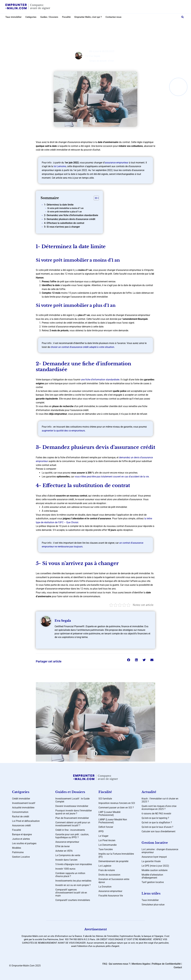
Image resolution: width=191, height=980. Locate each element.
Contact (178, 967)
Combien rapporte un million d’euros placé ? (70, 875)
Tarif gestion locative (153, 882)
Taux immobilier (13, 17)
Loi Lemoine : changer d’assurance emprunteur (160, 851)
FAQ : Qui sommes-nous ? (116, 964)
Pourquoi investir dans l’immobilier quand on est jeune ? (74, 812)
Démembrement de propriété (113, 861)
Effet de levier (63, 846)
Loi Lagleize (105, 866)
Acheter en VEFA (64, 851)
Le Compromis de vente (68, 855)
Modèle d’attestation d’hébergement (152, 876)
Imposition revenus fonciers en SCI (117, 803)
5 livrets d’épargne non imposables (74, 864)
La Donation (105, 887)
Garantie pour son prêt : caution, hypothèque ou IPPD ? (72, 836)
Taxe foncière (106, 849)
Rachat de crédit (21, 817)
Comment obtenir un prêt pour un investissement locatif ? (73, 824)
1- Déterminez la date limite (59, 205)
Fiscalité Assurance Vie (111, 896)
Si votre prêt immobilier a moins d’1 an (65, 208)
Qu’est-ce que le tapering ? (155, 818)
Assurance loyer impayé (154, 857)
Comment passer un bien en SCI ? (116, 808)
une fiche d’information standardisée (100, 380)
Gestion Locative (21, 857)
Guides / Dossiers (49, 17)
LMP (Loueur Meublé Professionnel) (109, 814)
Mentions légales (141, 964)
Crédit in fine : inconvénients (70, 830)
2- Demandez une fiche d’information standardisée (71, 215)
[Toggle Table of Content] (95, 198)
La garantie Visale (151, 861)
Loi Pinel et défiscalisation (26, 821)
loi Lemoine (60, 166)
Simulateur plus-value (153, 905)
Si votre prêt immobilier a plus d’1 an (65, 212)
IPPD (101, 831)
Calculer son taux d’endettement (158, 831)
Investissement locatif (24, 803)
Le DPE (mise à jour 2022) (155, 866)
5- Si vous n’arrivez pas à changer (62, 227)
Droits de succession (109, 875)
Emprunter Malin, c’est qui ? (88, 17)
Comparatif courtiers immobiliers (73, 900)
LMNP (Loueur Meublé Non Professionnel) (113, 821)
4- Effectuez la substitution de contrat (64, 223)
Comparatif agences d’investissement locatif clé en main (71, 893)
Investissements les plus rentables (73, 881)
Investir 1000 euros (65, 869)
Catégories (31, 17)
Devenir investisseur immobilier (72, 806)
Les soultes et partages (24, 843)
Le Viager (103, 836)
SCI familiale (105, 799)
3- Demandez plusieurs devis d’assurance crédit (70, 219)
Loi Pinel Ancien (107, 840)
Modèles (17, 848)
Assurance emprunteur (67, 842)
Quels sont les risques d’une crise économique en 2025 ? (159, 808)
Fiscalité (66, 17)
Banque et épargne (22, 834)
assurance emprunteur (117, 163)
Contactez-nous (113, 17)
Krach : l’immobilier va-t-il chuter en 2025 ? (160, 800)
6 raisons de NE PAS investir (156, 814)
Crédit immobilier (21, 799)
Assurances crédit (98, 23)
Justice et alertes (21, 839)
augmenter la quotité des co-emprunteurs (63, 431)
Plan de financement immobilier (72, 818)
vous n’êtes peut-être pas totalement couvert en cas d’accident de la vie (112, 477)
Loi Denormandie (108, 845)
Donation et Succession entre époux (114, 881)
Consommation (20, 812)
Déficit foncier (106, 827)
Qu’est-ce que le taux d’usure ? (157, 827)
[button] (182, 17)
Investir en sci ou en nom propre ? (73, 885)
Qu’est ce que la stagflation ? (157, 822)
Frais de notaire (107, 870)
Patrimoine (18, 852)
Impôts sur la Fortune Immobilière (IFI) (116, 855)
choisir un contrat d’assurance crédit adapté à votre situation (82, 347)
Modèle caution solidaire (155, 870)
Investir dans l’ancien (66, 860)
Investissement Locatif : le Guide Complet (72, 800)
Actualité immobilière (23, 808)
